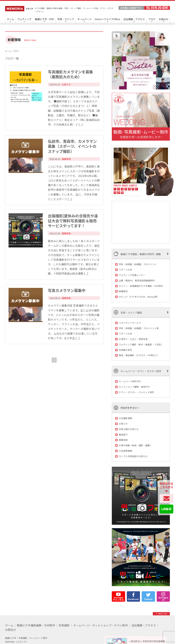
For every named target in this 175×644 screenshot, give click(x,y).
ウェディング (24, 19)
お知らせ (123, 424)
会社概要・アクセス (134, 19)
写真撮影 (64, 625)
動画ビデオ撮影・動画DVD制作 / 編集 (137, 254)
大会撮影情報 (125, 418)
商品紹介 (123, 435)
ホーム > (9, 51)
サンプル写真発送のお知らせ (133, 456)
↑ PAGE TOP (161, 614)
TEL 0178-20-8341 (157, 8)
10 (122, 193)
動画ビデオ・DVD (44, 19)
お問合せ (163, 19)
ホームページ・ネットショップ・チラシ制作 (100, 625)
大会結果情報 (125, 451)
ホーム (10, 19)
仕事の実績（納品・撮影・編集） (135, 445)
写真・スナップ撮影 (128, 312)
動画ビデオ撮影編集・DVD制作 (36, 625)
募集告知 (123, 440)
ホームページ (84, 19)
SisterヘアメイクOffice (107, 19)
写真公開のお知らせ (129, 429)
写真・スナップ (66, 19)
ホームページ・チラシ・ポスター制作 (137, 371)
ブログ (152, 19)
